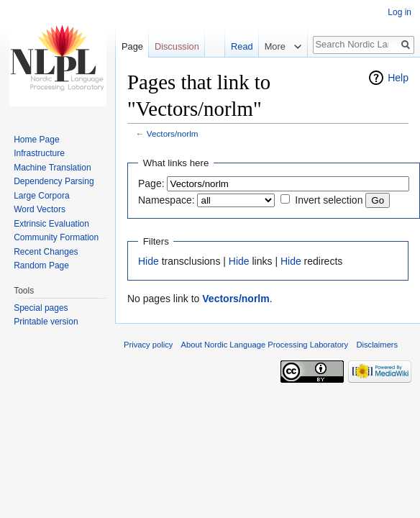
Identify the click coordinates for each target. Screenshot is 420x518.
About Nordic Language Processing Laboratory (265, 345)
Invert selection (329, 200)
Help (398, 78)
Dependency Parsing (54, 181)
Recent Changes (46, 252)
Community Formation (56, 237)
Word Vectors (40, 209)
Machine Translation (52, 168)
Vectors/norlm (173, 133)
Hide (149, 261)
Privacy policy (148, 345)
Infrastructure (39, 153)
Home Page (36, 140)
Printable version (46, 322)
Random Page (41, 265)
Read (239, 46)
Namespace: (166, 200)
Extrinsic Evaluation (51, 224)
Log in (400, 12)
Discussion (177, 46)
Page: (151, 183)
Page (132, 46)
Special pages (41, 308)
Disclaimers (377, 345)
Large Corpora (41, 196)
